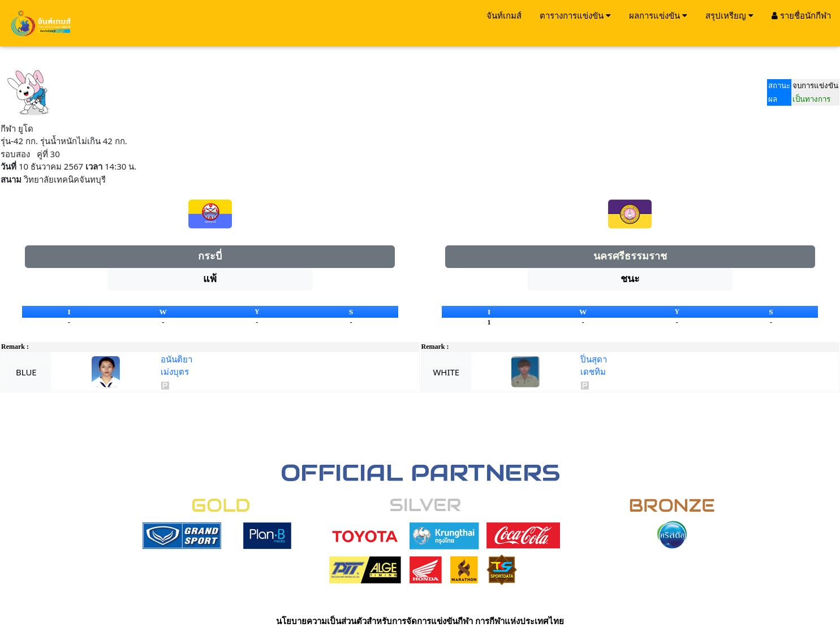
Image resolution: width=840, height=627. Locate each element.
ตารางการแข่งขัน (575, 15)
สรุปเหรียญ (729, 15)
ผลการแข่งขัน (658, 15)
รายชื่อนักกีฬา (801, 15)
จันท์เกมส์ (504, 15)
